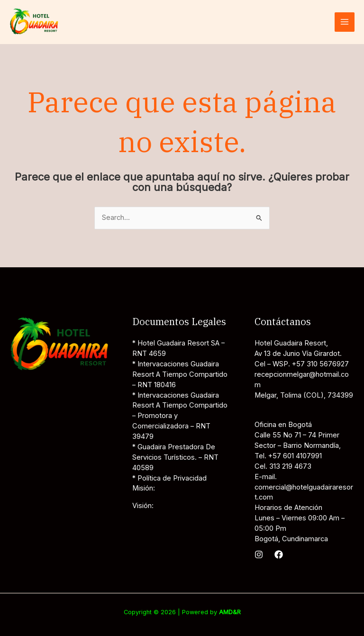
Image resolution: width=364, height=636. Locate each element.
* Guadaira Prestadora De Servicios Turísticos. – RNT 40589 (175, 457)
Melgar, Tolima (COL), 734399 (304, 395)
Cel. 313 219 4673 (283, 466)
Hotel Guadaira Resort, (291, 343)
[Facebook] (279, 554)
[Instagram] (259, 554)
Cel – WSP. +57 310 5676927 (302, 364)
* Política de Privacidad (169, 478)
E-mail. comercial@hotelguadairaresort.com (304, 487)
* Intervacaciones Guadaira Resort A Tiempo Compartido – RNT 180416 (180, 374)
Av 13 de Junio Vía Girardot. (298, 354)
